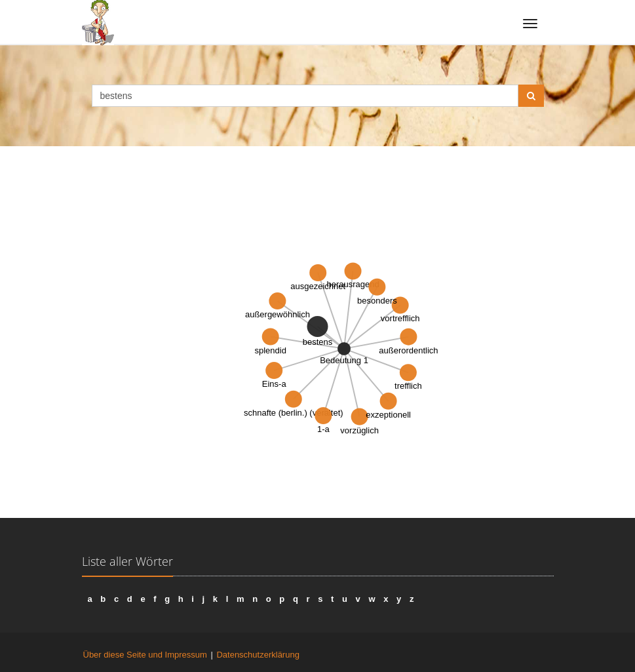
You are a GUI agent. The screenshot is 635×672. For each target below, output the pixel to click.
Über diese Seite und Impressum (145, 655)
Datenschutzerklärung (258, 655)
